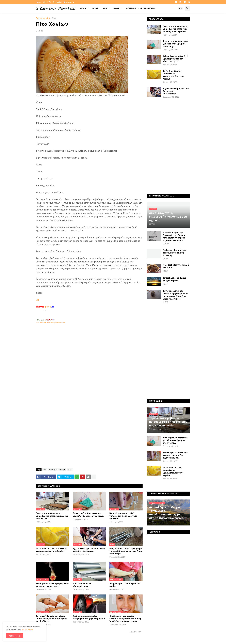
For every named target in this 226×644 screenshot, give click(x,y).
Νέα (54, 18)
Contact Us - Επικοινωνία (64, 2)
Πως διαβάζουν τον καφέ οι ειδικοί (176, 266)
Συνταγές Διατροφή (57, 470)
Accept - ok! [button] (14, 636)
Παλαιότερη (135, 632)
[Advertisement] (89, 362)
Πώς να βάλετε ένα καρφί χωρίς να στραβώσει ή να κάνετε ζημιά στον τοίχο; (126, 551)
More (116, 8)
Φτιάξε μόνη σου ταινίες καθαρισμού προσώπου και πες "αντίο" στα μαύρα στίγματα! (125, 619)
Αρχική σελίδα (43, 18)
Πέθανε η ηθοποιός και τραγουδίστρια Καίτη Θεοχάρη (175, 253)
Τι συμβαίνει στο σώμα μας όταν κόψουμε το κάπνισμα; (52, 585)
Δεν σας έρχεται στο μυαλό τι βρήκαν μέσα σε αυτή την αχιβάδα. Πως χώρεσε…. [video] (175, 295)
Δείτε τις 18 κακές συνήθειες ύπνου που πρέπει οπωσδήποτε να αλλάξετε (52, 619)
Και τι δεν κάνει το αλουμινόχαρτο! (82, 585)
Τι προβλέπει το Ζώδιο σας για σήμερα (174, 279)
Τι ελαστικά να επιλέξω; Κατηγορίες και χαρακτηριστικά (89, 617)
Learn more (28, 630)
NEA (105, 8)
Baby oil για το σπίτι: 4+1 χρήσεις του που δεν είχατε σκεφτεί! (123, 516)
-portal (45, 307)
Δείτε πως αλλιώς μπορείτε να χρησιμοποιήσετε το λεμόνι (52, 550)
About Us (47, 2)
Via (37, 300)
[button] (181, 8)
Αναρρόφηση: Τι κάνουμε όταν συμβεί (125, 585)
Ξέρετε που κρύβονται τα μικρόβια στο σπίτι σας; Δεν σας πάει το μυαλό (52, 516)
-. (46, 320)
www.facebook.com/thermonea (89, 361)
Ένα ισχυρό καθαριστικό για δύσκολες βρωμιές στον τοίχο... (89, 514)
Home (38, 2)
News (83, 8)
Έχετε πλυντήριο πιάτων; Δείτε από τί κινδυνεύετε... (89, 550)
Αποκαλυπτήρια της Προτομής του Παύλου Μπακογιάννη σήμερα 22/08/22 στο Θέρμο (174, 236)
